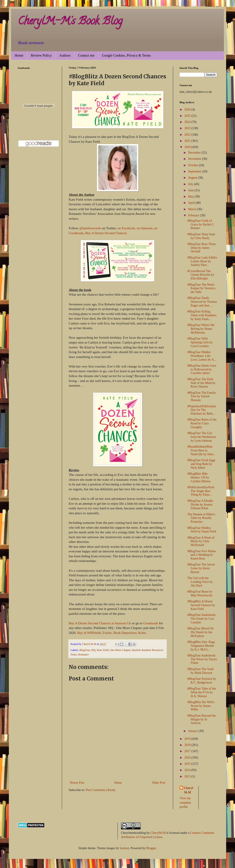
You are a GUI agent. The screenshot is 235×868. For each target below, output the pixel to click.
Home (19, 55)
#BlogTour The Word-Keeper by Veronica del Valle (201, 288)
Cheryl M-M (189, 790)
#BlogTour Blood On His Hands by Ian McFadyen (201, 632)
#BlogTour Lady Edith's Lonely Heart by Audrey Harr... (202, 261)
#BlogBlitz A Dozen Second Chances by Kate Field (201, 605)
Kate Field (103, 650)
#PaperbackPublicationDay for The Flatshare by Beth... (202, 410)
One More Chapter (120, 650)
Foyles (107, 633)
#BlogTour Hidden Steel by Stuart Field (202, 530)
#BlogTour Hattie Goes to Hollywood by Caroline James (202, 369)
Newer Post (77, 783)
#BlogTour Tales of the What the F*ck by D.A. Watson (202, 692)
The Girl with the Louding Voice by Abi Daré (200, 582)
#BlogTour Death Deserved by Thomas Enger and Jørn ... (202, 302)
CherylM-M (158, 833)
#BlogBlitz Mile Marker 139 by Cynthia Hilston (199, 477)
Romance (84, 654)
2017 (188, 751)
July (191, 184)
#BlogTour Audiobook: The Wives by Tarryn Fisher (202, 659)
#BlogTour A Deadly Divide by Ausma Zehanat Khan (200, 505)
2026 (188, 110)
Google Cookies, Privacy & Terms (126, 55)
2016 (188, 758)
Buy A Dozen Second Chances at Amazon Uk (100, 623)
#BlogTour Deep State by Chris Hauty (201, 236)
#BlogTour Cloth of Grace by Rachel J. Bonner (201, 224)
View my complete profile (185, 803)
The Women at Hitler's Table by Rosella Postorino (201, 518)
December (195, 153)
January (193, 731)
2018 (188, 745)
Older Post (159, 783)
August (193, 178)
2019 (188, 739)
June (191, 190)
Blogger (151, 848)
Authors (65, 55)
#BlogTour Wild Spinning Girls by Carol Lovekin (200, 342)
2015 (188, 764)
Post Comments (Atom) (101, 790)
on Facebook (126, 228)
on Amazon (144, 228)
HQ (93, 650)
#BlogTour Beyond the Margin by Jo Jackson (202, 719)
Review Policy (41, 55)
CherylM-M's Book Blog (70, 22)
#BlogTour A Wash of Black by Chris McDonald (201, 541)
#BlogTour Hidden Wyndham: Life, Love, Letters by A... (202, 356)
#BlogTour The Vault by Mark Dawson (200, 671)
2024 (188, 122)
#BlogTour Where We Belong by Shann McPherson (201, 329)
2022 (188, 135)
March (192, 209)
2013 (188, 776)
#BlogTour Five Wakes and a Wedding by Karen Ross (202, 555)
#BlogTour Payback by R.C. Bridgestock (202, 681)
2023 (188, 128)
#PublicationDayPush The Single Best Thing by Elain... (201, 491)
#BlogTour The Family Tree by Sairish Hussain (202, 396)
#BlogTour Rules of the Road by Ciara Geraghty (202, 423)
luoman (124, 848)
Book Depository (125, 633)
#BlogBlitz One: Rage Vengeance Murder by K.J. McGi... (201, 646)
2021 (188, 141)
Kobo (142, 633)
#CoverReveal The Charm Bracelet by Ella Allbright (201, 275)
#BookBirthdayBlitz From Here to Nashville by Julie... (201, 450)
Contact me (86, 55)
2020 (188, 147)
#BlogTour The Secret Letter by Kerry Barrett (201, 568)
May (191, 197)
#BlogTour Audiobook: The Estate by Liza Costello (202, 619)
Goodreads (151, 623)
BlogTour (85, 650)
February (194, 215)
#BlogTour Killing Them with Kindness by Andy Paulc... (202, 315)
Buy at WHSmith (89, 633)
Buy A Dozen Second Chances (106, 233)
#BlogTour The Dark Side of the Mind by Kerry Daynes (201, 383)
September (195, 171)
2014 (188, 770)
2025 (188, 116)
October (193, 165)
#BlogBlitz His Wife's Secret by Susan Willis (201, 706)
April (192, 203)
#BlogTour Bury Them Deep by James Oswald (202, 248)
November (195, 159)
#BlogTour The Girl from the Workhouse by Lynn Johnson (202, 437)
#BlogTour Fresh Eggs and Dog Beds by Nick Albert (201, 464)
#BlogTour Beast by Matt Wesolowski (200, 593)
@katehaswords (90, 228)
